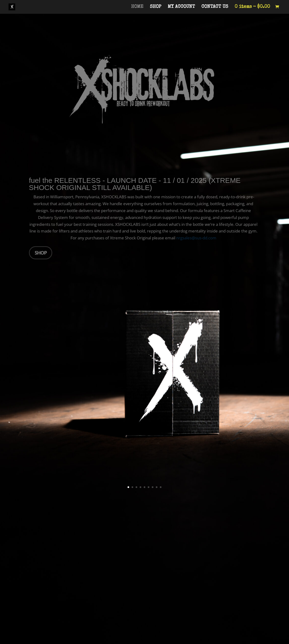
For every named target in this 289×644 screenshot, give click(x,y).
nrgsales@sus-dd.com (196, 238)
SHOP (156, 7)
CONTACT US (215, 7)
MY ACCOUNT (181, 7)
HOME (137, 7)
